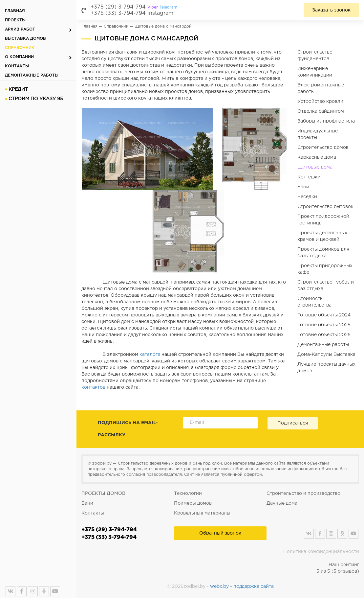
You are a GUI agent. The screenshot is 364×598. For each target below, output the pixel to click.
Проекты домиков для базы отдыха (323, 253)
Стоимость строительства (314, 302)
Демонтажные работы (32, 75)
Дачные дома (282, 503)
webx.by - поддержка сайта (242, 586)
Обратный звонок (220, 533)
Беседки (307, 197)
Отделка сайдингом (321, 111)
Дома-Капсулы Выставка (326, 355)
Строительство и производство (303, 494)
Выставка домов (25, 39)
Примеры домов (193, 503)
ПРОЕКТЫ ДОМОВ (103, 494)
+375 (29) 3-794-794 (134, 7)
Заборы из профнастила (326, 121)
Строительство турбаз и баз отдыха (326, 286)
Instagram (160, 13)
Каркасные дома (317, 157)
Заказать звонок (331, 10)
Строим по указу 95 (36, 99)
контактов (93, 387)
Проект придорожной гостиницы (323, 220)
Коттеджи (309, 177)
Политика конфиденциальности (321, 552)
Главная (15, 11)
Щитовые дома (315, 167)
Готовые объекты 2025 (324, 325)
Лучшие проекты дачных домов (326, 368)
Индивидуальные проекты (318, 134)
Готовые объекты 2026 (324, 335)
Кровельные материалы (202, 513)
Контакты (17, 66)
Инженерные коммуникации (315, 72)
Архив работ (20, 29)
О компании (19, 57)
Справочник (20, 48)
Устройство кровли (320, 102)
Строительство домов (323, 148)
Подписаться (293, 423)
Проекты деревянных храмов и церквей (322, 236)
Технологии (188, 494)
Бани (303, 187)
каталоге (150, 355)
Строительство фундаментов (315, 56)
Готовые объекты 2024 (324, 315)
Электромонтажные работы (321, 88)
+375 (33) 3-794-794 (118, 13)
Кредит (18, 89)
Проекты (15, 20)
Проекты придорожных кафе (325, 269)
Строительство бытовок (325, 207)
